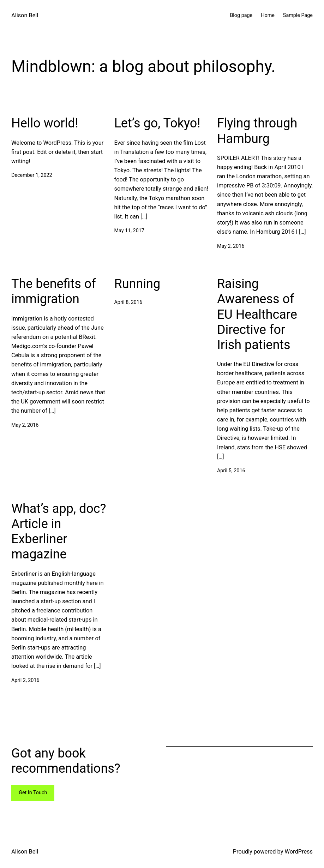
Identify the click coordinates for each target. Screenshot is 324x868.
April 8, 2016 (128, 302)
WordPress (299, 852)
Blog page (241, 15)
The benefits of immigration (54, 291)
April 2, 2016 (25, 680)
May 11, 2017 (129, 231)
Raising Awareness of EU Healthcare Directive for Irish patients (257, 314)
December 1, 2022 (32, 175)
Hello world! (45, 123)
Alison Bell (25, 15)
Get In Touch (33, 793)
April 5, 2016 (231, 471)
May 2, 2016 (231, 246)
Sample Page (298, 15)
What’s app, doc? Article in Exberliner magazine (59, 532)
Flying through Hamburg (257, 131)
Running (137, 284)
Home (268, 15)
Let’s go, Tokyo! (157, 123)
